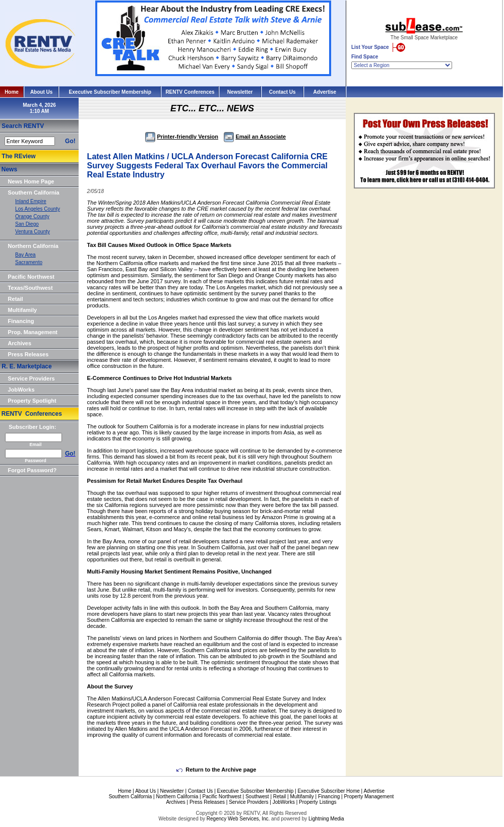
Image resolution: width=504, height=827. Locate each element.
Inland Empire (31, 201)
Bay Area (25, 255)
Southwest (257, 797)
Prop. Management (33, 332)
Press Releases (28, 354)
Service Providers (31, 378)
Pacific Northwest (31, 277)
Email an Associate (255, 137)
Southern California (34, 193)
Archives (20, 343)
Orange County (32, 216)
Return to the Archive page (216, 770)
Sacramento (29, 262)
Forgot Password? (33, 470)
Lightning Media (326, 819)
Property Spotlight (32, 401)
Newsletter (240, 92)
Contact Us (282, 92)
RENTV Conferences (190, 92)
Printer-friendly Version (182, 137)
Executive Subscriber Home (328, 791)
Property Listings (318, 802)
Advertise (325, 92)
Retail (16, 299)
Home (12, 92)
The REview (18, 156)
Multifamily (22, 310)
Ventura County (33, 232)
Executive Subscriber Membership (110, 92)
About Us (41, 92)
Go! (70, 141)
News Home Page (31, 181)
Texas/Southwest (30, 288)
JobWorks (21, 390)
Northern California (33, 246)
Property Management (369, 797)
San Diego (27, 224)
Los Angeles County (38, 209)
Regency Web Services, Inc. (238, 819)
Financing (21, 321)
